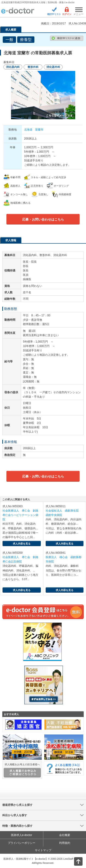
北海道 (28, 130)
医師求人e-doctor (22, 835)
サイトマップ (43, 850)
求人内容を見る (22, 544)
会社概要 (65, 835)
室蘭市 (39, 130)
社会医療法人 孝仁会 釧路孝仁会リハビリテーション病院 (20, 515)
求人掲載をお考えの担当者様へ (22, 770)
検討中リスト (54, 14)
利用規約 (65, 843)
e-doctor (18, 11)
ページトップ (75, 861)
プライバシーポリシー (22, 843)
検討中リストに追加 (67, 38)
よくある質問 (64, 768)
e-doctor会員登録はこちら (43, 612)
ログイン (67, 14)
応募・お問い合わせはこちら (43, 219)
